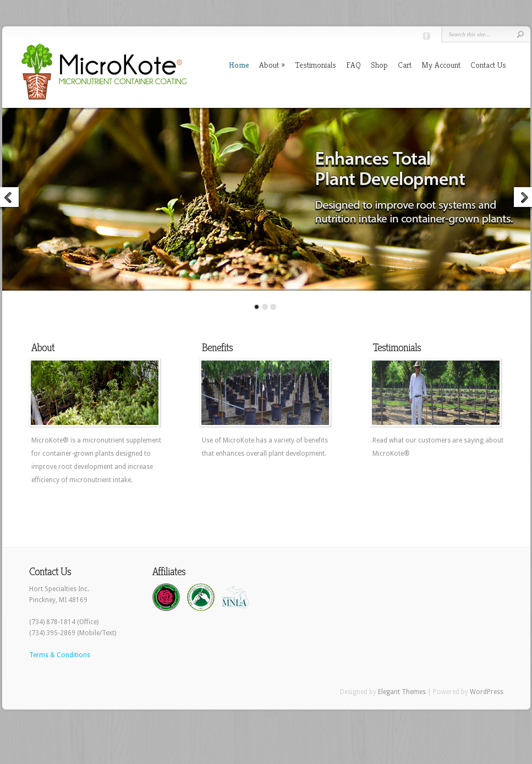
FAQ (353, 65)
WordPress (487, 692)
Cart (405, 65)
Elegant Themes (402, 692)
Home (239, 65)
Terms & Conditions (60, 655)
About (269, 65)
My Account (441, 65)
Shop (379, 65)
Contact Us (488, 65)
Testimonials (316, 65)
